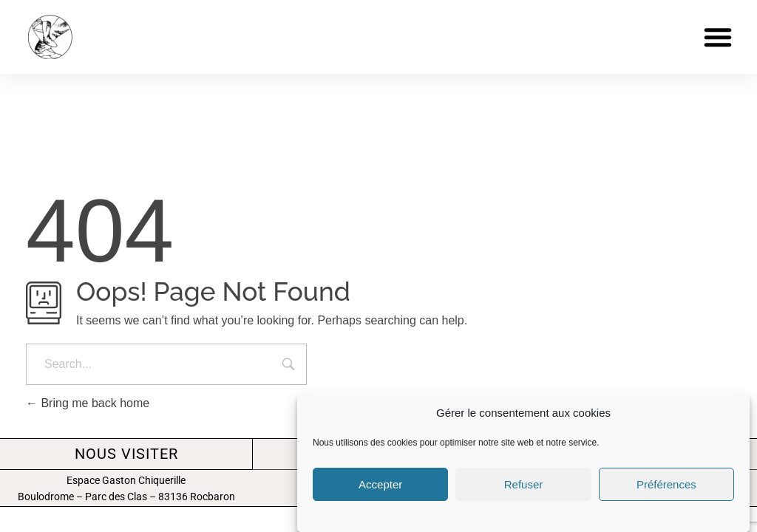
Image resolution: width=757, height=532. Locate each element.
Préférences (666, 484)
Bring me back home (88, 403)
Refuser (524, 484)
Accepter (380, 484)
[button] (718, 37)
